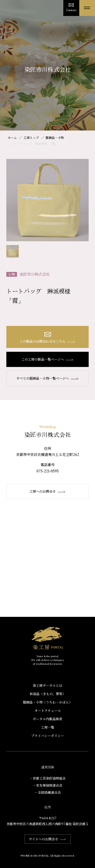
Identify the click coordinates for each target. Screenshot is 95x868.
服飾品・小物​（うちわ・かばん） (48, 702)
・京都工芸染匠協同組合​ (48, 778)
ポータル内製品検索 (48, 719)
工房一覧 (48, 727)
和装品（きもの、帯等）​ (48, 694)
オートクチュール (48, 710)
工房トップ (31, 137)
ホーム (12, 137)
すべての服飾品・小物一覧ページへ (48, 378)
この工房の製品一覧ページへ (48, 359)
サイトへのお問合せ (48, 839)
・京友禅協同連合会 (48, 785)
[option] (48, 200)
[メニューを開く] (87, 8)
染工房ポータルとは (48, 685)
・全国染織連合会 (48, 792)
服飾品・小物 (55, 137)
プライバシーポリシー (48, 736)
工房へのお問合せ (48, 491)
